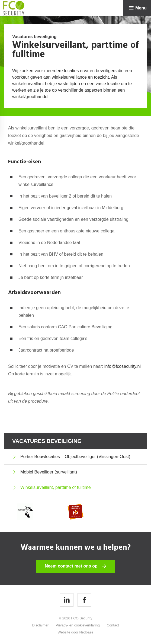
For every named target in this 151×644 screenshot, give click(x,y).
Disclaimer (40, 625)
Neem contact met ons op (71, 566)
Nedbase (86, 632)
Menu (141, 8)
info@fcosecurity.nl (123, 366)
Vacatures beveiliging (47, 441)
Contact (113, 625)
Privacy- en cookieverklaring (78, 625)
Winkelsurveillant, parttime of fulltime (56, 487)
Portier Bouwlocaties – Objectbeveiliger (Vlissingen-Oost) (75, 457)
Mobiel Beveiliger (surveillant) (49, 472)
